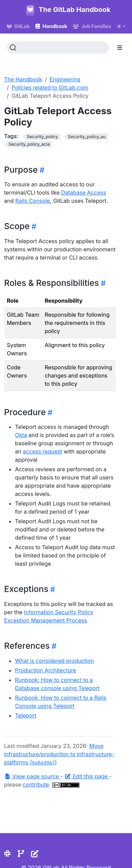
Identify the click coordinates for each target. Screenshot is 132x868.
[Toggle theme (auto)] (121, 26)
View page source (32, 776)
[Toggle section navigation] (120, 48)
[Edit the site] (35, 854)
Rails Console (33, 201)
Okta (21, 435)
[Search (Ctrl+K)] (58, 48)
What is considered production (54, 661)
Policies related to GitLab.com (50, 88)
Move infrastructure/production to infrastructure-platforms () (59, 754)
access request (42, 451)
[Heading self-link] (41, 170)
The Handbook (23, 79)
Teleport (26, 715)
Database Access (84, 193)
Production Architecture (46, 670)
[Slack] (7, 854)
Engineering (65, 79)
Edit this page (87, 776)
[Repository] (21, 854)
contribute (36, 785)
